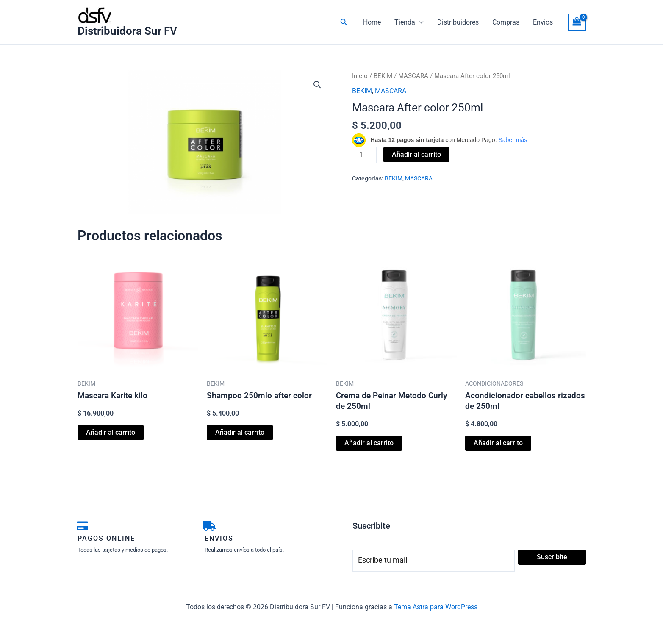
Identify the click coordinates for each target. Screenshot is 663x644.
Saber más (513, 140)
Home (372, 22)
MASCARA (413, 76)
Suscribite (552, 557)
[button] (344, 22)
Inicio (360, 76)
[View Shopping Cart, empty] (577, 22)
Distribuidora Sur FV (127, 31)
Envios (543, 22)
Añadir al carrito (416, 154)
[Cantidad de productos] (364, 155)
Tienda (409, 22)
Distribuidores (458, 22)
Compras (506, 22)
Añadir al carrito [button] (111, 432)
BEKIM (383, 76)
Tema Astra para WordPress (436, 607)
